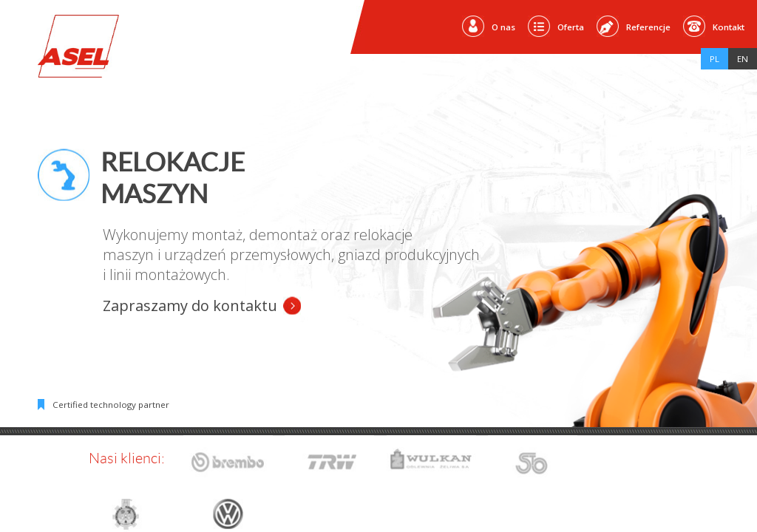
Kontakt (729, 27)
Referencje (648, 27)
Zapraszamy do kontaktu (190, 306)
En (743, 59)
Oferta (571, 27)
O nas (503, 27)
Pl (714, 59)
